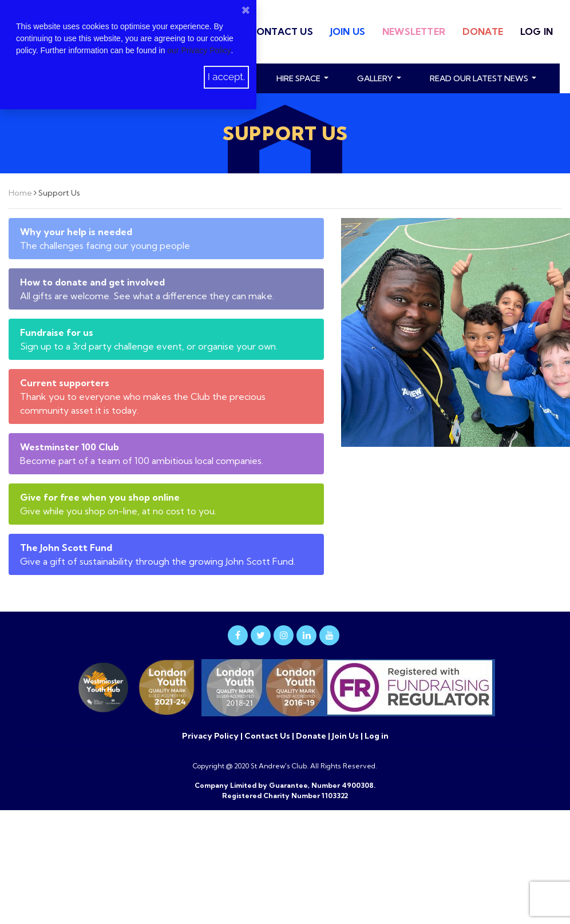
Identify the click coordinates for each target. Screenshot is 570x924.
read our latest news (480, 78)
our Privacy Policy (199, 50)
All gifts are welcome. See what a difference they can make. (147, 296)
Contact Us (281, 31)
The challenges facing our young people (105, 245)
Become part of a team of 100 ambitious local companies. (142, 461)
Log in (537, 31)
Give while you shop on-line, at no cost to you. (118, 511)
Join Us (348, 31)
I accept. (227, 77)
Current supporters (65, 383)
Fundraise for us (57, 332)
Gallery (376, 78)
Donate (483, 31)
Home (21, 193)
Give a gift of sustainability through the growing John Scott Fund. (158, 561)
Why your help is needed (76, 232)
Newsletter (414, 31)
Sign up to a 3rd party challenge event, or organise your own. (149, 346)
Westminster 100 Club (70, 447)
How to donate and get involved (92, 282)
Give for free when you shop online (100, 497)
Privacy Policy (211, 736)
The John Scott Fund (66, 548)
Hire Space (299, 78)
